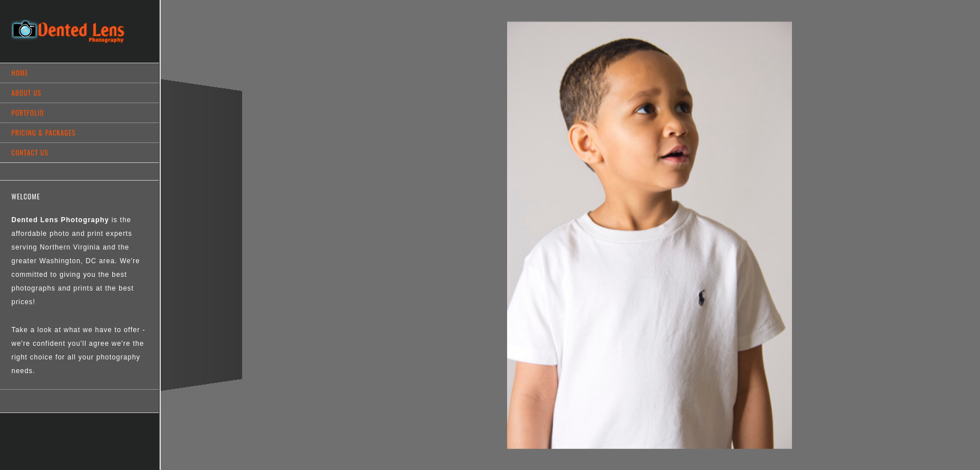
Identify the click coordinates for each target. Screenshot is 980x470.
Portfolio (28, 113)
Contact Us (30, 152)
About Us (26, 93)
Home (20, 73)
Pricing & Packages (44, 132)
